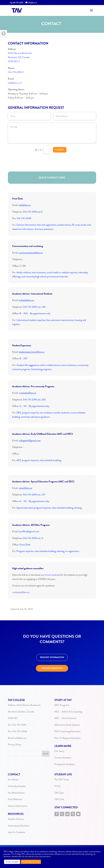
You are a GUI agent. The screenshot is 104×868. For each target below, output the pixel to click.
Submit (60, 150)
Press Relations (15, 799)
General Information (18, 806)
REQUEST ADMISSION (52, 668)
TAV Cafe (59, 799)
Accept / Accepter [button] (12, 862)
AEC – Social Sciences (65, 718)
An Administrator (16, 793)
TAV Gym (59, 793)
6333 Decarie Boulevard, (20, 53)
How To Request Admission (68, 738)
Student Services (16, 819)
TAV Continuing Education (67, 731)
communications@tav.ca (31, 253)
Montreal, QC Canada (19, 57)
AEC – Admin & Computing (68, 712)
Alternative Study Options (67, 725)
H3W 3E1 (13, 61)
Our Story (59, 751)
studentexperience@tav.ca (32, 352)
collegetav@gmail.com (30, 441)
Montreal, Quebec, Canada (21, 712)
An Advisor (13, 780)
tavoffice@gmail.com (29, 531)
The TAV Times (62, 780)
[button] (4, 33)
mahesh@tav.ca (26, 300)
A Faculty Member (17, 786)
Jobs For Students (16, 832)
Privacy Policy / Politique (31, 862)
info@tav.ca (14, 83)
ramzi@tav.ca (25, 488)
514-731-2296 (18, 3)
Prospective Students (65, 764)
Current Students (63, 758)
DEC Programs (62, 705)
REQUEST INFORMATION (52, 657)
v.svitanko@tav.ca (27, 393)
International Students (19, 826)
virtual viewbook (52, 575)
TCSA (57, 786)
